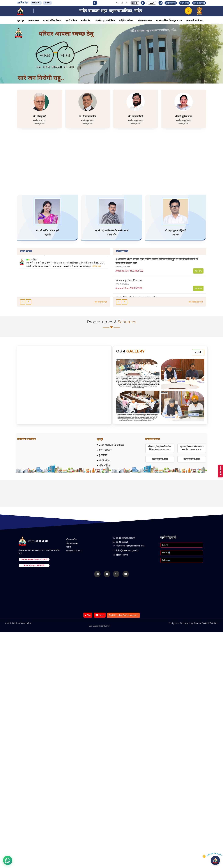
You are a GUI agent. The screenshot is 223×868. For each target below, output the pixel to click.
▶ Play (88, 615)
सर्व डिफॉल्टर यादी (196, 302)
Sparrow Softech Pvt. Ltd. (206, 623)
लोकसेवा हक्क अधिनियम (105, 20)
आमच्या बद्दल (34, 20)
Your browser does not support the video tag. (111, 595)
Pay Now (198, 267)
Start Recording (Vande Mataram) (123, 615)
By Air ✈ (165, 545)
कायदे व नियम (71, 20)
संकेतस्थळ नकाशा (145, 20)
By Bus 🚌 (166, 560)
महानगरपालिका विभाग (52, 20)
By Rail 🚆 (166, 553)
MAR (152, 3)
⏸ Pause (100, 615)
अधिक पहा (75, 266)
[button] (143, 3)
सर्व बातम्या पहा (101, 302)
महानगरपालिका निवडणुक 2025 (169, 20)
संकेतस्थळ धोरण (71, 539)
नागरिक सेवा (86, 20)
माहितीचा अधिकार (126, 20)
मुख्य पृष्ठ (21, 20)
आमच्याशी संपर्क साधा (195, 20)
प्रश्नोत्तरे (68, 547)
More (198, 352)
